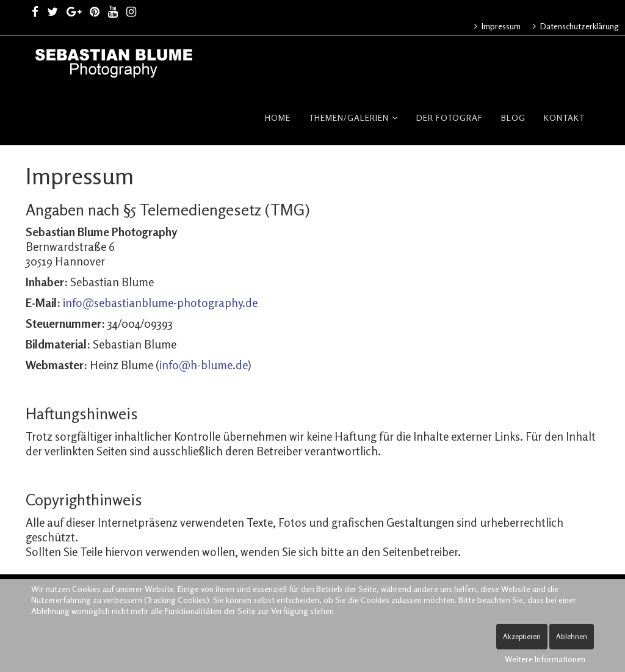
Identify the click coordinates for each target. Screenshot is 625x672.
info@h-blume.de (204, 365)
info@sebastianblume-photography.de (160, 302)
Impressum (500, 26)
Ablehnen (572, 636)
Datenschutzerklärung (579, 26)
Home (278, 117)
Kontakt (564, 117)
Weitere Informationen (545, 659)
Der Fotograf (450, 117)
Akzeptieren (522, 636)
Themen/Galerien (349, 117)
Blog (513, 117)
